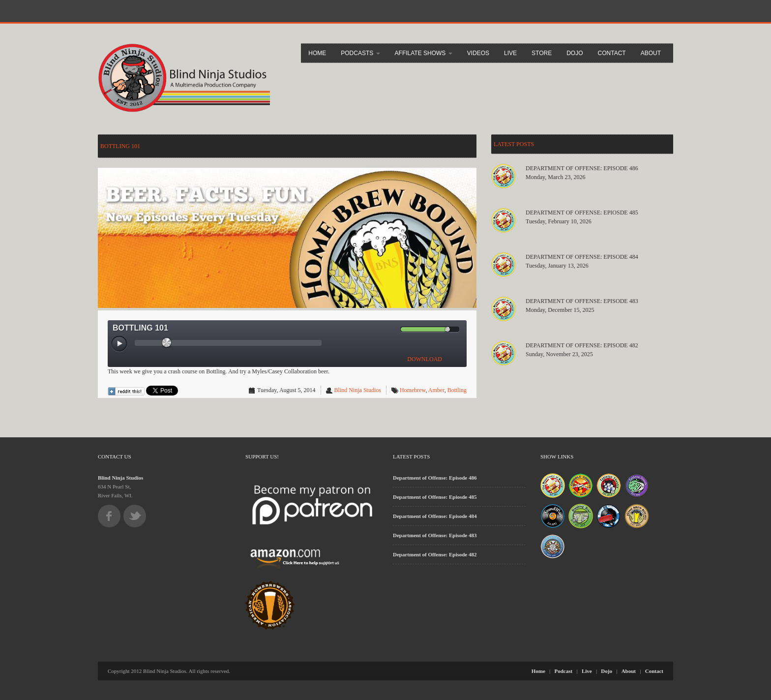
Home (317, 53)
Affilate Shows (424, 53)
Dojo (575, 53)
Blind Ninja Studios (358, 390)
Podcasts (360, 53)
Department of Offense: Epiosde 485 (582, 213)
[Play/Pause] (119, 344)
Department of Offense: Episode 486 (582, 168)
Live (510, 53)
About (651, 53)
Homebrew (413, 390)
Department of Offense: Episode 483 (582, 301)
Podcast (564, 671)
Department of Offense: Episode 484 (582, 257)
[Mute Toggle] (392, 329)
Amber (436, 390)
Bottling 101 (120, 146)
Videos (478, 53)
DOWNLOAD (425, 359)
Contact (612, 53)
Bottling (457, 390)
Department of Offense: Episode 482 (582, 345)
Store (542, 53)
